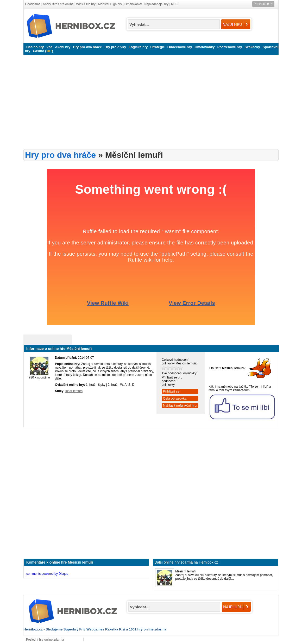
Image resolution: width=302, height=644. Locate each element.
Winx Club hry (86, 4)
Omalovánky (133, 4)
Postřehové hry (230, 47)
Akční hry (63, 47)
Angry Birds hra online (58, 4)
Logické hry (138, 47)
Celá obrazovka (175, 398)
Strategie (158, 47)
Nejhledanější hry (157, 4)
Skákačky (252, 47)
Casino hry (35, 47)
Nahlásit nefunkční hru (180, 405)
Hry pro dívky (115, 47)
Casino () (43, 51)
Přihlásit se (171, 391)
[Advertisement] (132, 102)
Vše (49, 47)
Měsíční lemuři (185, 571)
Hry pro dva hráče (88, 47)
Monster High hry (110, 4)
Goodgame (33, 4)
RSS (174, 4)
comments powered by (47, 574)
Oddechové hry (180, 47)
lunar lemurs (74, 391)
